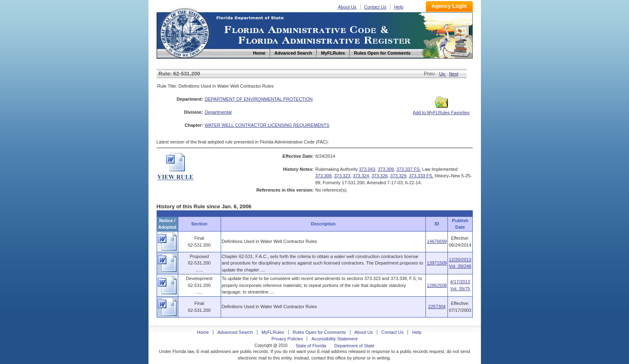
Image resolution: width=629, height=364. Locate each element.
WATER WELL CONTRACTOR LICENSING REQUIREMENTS (267, 125)
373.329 (399, 176)
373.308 (323, 176)
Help (399, 7)
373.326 (380, 176)
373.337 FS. (409, 169)
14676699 (437, 241)
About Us (347, 7)
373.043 (367, 169)
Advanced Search (235, 332)
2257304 (437, 307)
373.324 (361, 176)
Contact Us (375, 7)
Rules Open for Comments (319, 332)
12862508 (437, 285)
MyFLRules (273, 332)
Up (443, 74)
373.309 (386, 169)
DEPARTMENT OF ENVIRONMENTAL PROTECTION (259, 99)
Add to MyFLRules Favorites (441, 110)
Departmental (218, 112)
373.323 (342, 176)
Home (184, 32)
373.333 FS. (421, 176)
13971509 (437, 263)
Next (454, 74)
